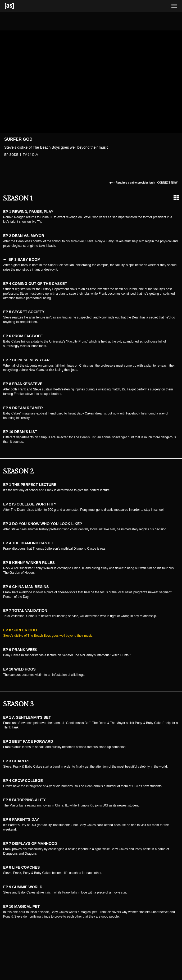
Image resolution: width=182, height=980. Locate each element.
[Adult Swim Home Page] (16, 6)
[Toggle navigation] (174, 6)
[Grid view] (176, 198)
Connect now (167, 183)
